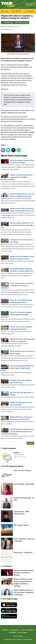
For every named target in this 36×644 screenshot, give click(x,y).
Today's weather (9, 448)
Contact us (5, 630)
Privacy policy (15, 630)
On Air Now (30, 4)
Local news (7, 566)
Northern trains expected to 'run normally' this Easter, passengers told (17, 225)
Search (30, 443)
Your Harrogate (22, 632)
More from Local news (22, 23)
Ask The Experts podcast (13, 466)
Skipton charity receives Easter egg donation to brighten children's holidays (17, 177)
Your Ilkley (12, 632)
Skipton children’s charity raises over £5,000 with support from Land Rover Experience (17, 432)
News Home (7, 23)
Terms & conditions (27, 630)
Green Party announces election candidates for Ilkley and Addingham (17, 286)
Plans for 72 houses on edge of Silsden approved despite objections (16, 315)
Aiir (31, 639)
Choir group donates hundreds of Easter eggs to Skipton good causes (17, 368)
